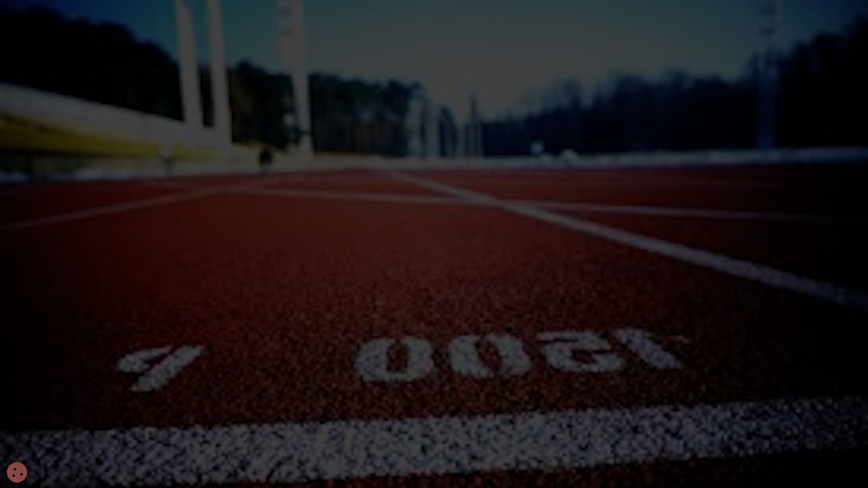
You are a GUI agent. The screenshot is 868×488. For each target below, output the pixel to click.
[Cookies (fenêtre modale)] (17, 473)
